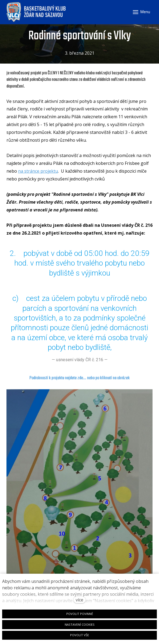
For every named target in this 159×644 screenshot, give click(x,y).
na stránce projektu (38, 171)
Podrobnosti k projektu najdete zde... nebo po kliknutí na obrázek (80, 378)
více (80, 600)
